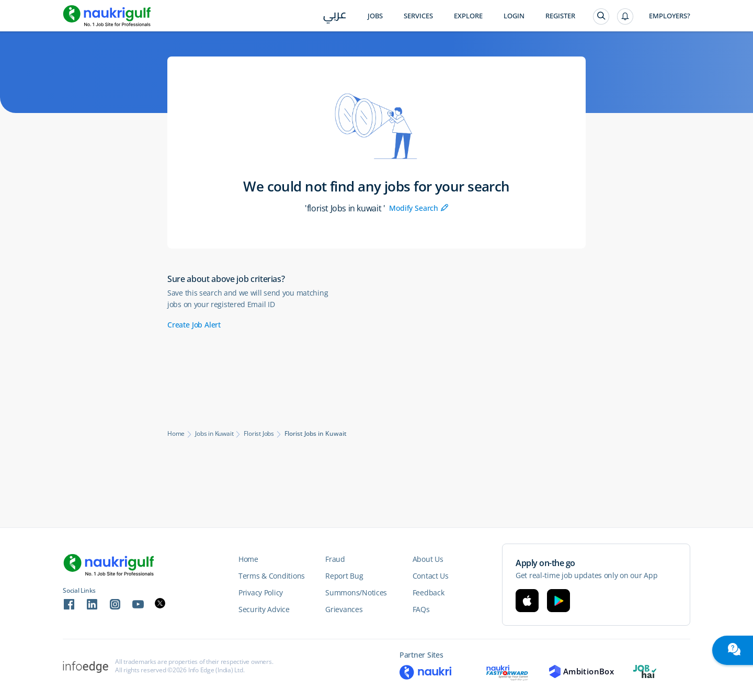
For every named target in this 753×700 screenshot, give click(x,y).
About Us (428, 559)
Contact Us (431, 576)
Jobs (375, 16)
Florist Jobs (259, 434)
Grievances (344, 609)
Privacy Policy (261, 592)
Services (418, 16)
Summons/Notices (356, 592)
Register (560, 16)
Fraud (335, 559)
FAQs (421, 609)
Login (514, 16)
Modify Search (419, 208)
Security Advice (264, 609)
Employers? (670, 16)
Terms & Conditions (272, 576)
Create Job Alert (194, 325)
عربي (335, 16)
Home (176, 434)
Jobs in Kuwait (214, 434)
